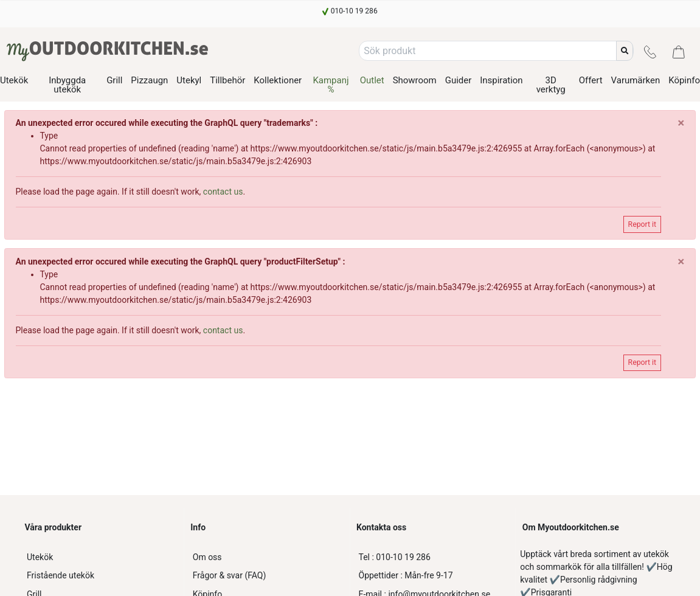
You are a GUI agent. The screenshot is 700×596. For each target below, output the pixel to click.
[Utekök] (101, 557)
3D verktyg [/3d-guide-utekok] (551, 85)
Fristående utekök (61, 575)
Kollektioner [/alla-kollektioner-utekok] (278, 80)
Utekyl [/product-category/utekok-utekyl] (189, 80)
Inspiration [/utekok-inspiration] (501, 80)
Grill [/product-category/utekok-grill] (114, 81)
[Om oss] (267, 557)
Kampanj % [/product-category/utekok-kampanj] (331, 85)
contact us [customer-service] (223, 192)
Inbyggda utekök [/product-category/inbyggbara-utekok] (67, 85)
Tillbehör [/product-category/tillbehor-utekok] (227, 81)
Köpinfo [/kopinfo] (684, 80)
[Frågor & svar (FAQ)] (267, 576)
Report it (642, 224)
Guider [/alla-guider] (459, 80)
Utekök (40, 557)
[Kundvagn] (679, 51)
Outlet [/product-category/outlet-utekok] (372, 80)
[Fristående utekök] (101, 576)
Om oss (207, 557)
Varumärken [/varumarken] (636, 80)
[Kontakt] (650, 51)
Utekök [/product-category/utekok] (14, 81)
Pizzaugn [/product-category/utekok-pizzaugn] (149, 80)
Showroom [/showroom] (415, 80)
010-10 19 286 (395, 557)
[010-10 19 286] (350, 11)
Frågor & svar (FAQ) (230, 575)
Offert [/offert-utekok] (591, 80)
